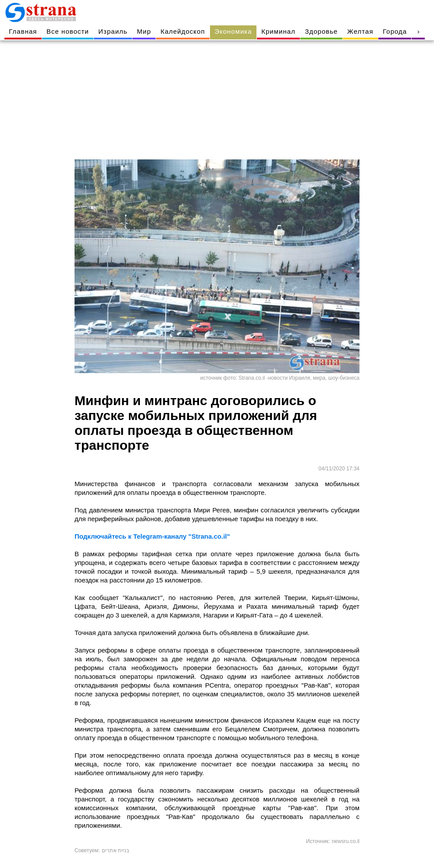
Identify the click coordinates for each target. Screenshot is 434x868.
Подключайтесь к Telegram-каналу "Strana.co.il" (152, 536)
